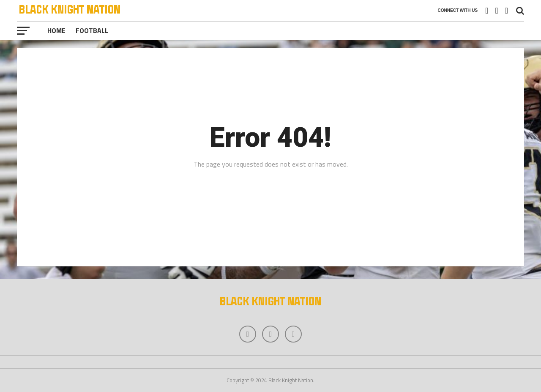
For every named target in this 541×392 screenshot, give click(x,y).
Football (92, 30)
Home (56, 30)
